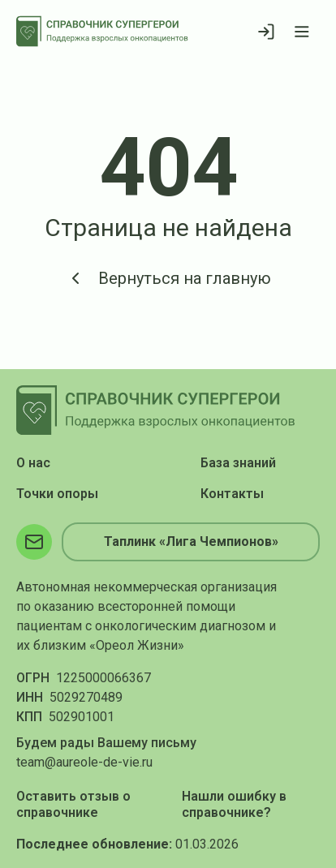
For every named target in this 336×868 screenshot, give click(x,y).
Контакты (232, 494)
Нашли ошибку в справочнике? (234, 804)
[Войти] (266, 32)
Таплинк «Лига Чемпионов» (191, 541)
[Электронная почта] (34, 542)
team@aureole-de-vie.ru (84, 762)
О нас (33, 463)
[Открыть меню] (302, 32)
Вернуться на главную (168, 278)
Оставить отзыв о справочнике (73, 804)
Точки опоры (57, 494)
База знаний (238, 463)
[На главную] (102, 31)
